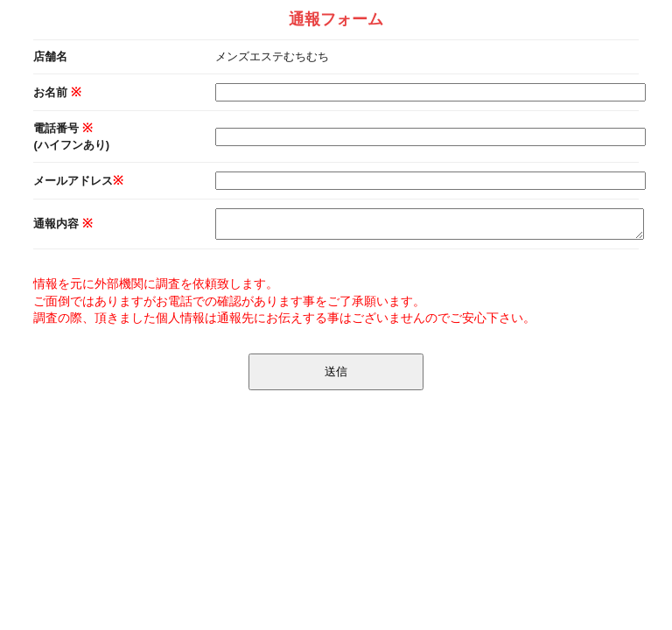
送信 (336, 371)
